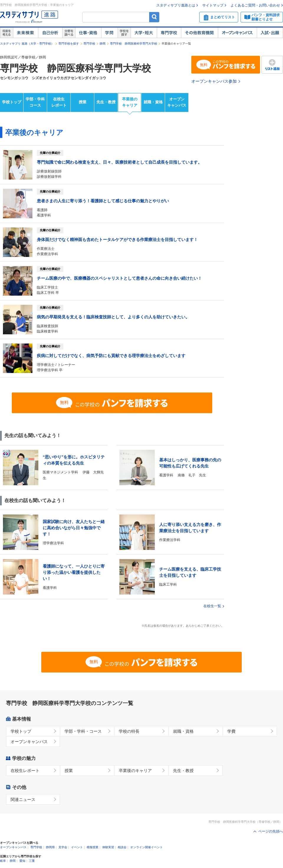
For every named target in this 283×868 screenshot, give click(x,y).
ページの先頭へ (271, 831)
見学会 (63, 847)
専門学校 (169, 33)
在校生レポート (59, 102)
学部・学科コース (35, 102)
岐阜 (3, 861)
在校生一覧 (212, 606)
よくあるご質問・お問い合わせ (255, 5)
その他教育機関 (199, 33)
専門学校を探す (69, 44)
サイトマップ (213, 5)
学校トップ (12, 102)
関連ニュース (23, 799)
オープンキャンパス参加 (214, 81)
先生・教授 (106, 102)
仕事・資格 (88, 33)
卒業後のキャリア (130, 102)
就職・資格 (153, 102)
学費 (231, 731)
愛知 (22, 861)
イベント (77, 847)
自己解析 (50, 33)
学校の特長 (129, 731)
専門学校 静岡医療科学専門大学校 (134, 44)
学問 (109, 33)
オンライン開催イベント (147, 847)
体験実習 (108, 847)
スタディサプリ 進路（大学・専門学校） (27, 44)
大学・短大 (144, 33)
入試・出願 (270, 33)
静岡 (103, 44)
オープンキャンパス (237, 33)
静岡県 (50, 847)
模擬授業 (93, 847)
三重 (32, 861)
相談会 (122, 847)
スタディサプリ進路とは (176, 5)
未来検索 (25, 33)
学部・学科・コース (83, 731)
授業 (83, 102)
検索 (154, 17)
